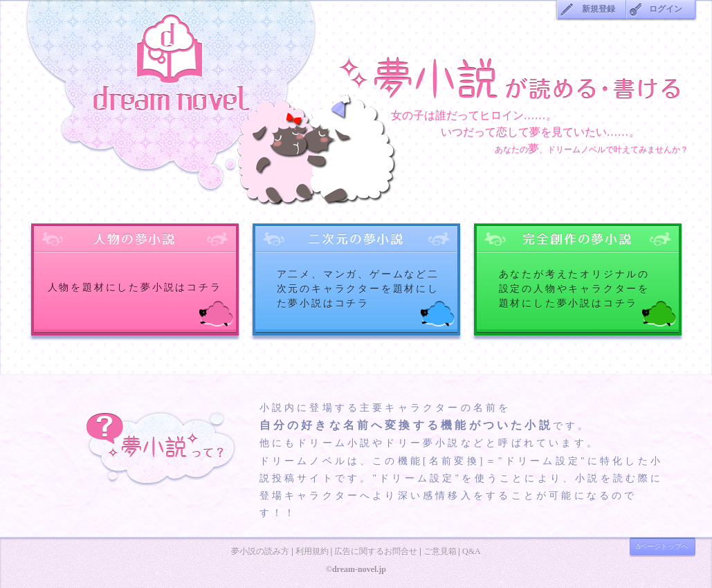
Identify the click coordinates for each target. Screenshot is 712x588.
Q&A (472, 551)
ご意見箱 (440, 551)
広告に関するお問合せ (376, 551)
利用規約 (312, 551)
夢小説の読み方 (260, 551)
